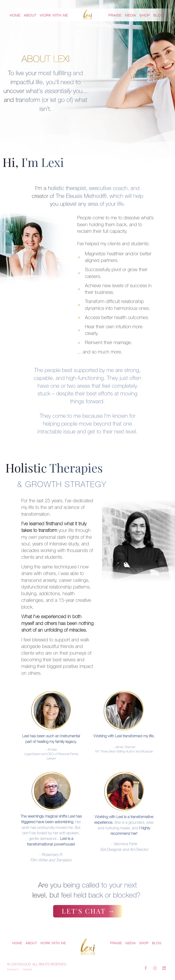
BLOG (159, 15)
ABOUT (30, 15)
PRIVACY (13, 970)
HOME (15, 15)
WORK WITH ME (54, 15)
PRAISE (115, 15)
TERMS (27, 970)
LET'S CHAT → (88, 911)
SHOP (145, 15)
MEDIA (130, 15)
